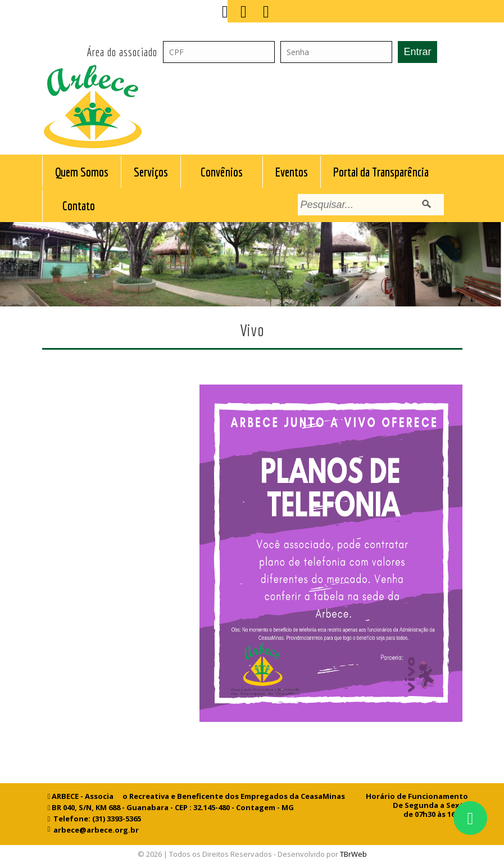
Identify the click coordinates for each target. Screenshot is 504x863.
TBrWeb (353, 854)
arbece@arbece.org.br (94, 830)
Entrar (417, 52)
